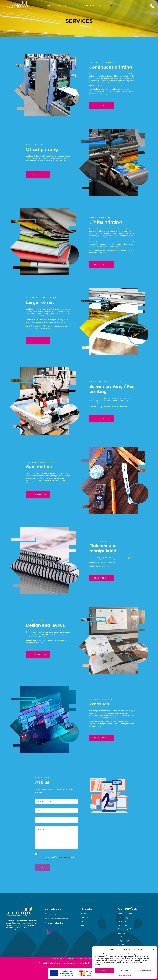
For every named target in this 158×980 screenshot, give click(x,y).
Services (84, 921)
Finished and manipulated (127, 937)
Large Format (123, 925)
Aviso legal (79, 958)
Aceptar (104, 971)
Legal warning (64, 857)
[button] (153, 949)
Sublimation (122, 933)
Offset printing (123, 918)
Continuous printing (125, 914)
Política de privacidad (125, 976)
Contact (84, 925)
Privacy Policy (42, 859)
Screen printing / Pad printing (128, 929)
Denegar (125, 971)
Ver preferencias (145, 971)
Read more (101, 106)
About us (85, 918)
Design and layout (124, 941)
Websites (121, 945)
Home (84, 914)
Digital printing (123, 921)
